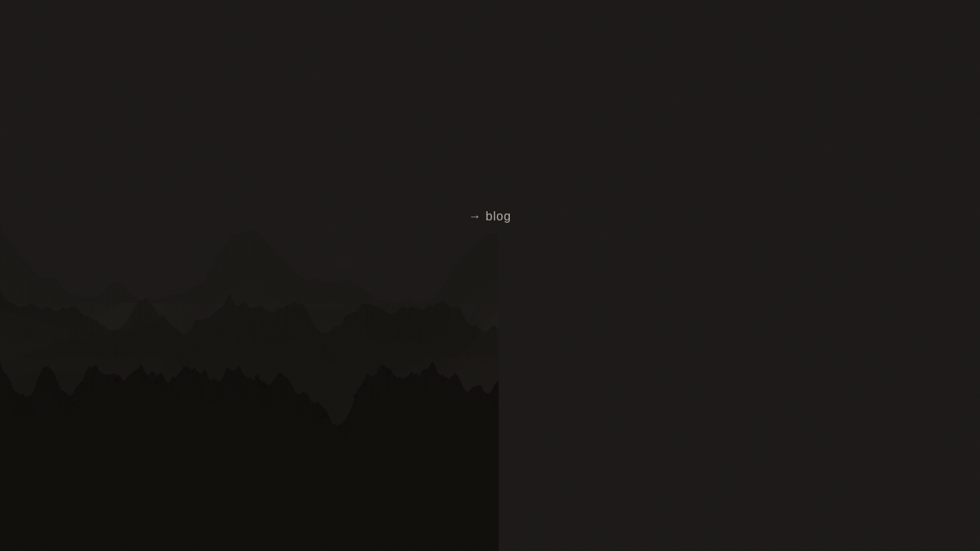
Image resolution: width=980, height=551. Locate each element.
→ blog (490, 216)
